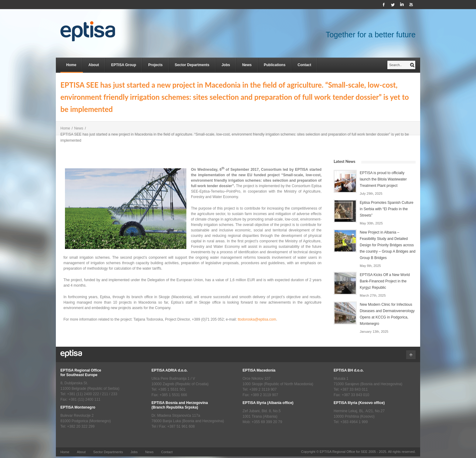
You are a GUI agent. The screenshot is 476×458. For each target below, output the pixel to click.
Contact (304, 65)
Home (71, 65)
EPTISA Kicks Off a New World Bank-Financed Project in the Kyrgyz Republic (385, 281)
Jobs (226, 65)
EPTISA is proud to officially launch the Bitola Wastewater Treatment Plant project (383, 179)
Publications (275, 65)
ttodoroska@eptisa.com (257, 319)
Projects (155, 65)
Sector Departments (192, 65)
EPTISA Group (124, 65)
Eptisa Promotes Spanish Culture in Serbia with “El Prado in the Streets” (387, 209)
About (94, 65)
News (247, 65)
